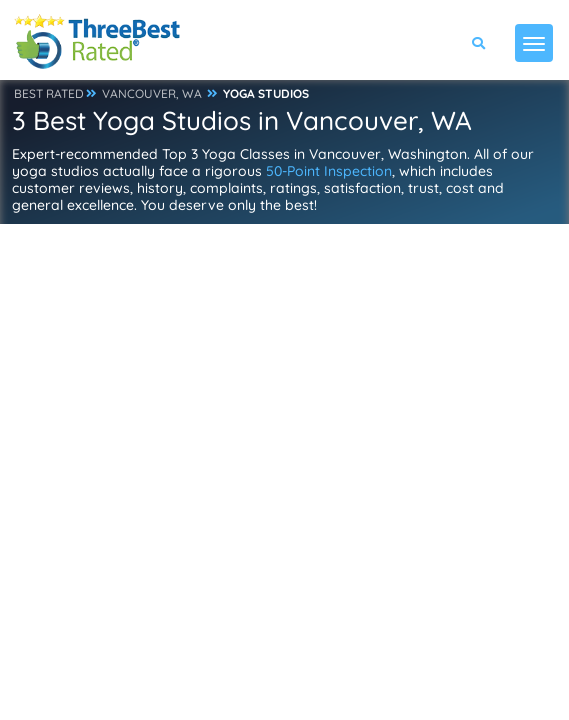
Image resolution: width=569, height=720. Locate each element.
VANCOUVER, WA (152, 93)
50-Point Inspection (329, 171)
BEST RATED (49, 93)
